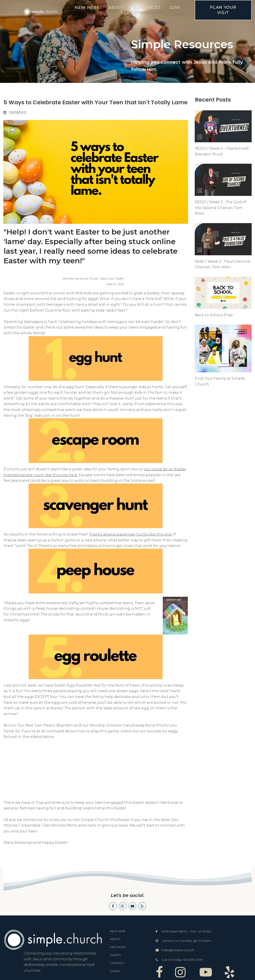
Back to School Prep (214, 315)
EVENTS (116, 955)
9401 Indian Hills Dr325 (186, 931)
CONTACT (117, 963)
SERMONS (132, 12)
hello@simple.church (178, 950)
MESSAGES (118, 947)
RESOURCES (147, 8)
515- (186, 960)
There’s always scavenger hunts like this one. (131, 534)
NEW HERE (87, 8)
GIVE (175, 8)
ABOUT (116, 8)
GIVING (115, 971)
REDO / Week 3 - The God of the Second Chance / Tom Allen (221, 208)
